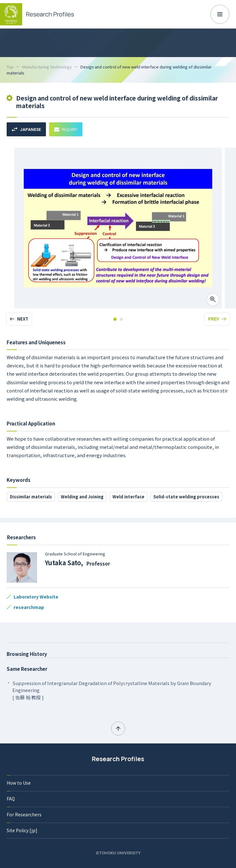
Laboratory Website (36, 597)
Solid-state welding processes (186, 497)
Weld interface (128, 497)
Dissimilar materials (31, 497)
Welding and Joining (82, 497)
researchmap (29, 607)
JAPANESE (26, 130)
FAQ (11, 799)
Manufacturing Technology (47, 67)
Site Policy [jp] (22, 830)
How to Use (19, 783)
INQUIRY (66, 129)
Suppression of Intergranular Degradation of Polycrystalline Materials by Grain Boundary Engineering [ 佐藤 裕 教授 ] (112, 690)
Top (10, 67)
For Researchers (24, 814)
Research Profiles (118, 759)
